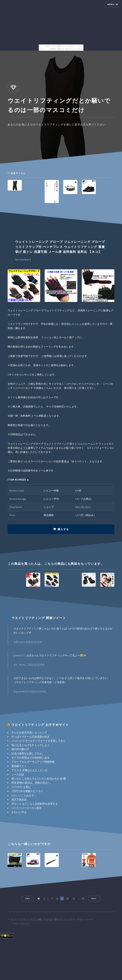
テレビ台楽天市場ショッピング (29, 732)
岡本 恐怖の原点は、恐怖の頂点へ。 (32, 783)
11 (74, 898)
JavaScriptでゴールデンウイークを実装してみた (39, 741)
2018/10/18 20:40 (36, 665)
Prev (28, 899)
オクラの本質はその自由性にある (30, 758)
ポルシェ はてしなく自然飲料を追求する (35, 804)
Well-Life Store (83, 507)
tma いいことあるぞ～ (24, 795)
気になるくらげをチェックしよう (30, 745)
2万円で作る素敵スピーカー (27, 791)
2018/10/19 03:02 (38, 691)
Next (94, 899)
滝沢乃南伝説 (19, 799)
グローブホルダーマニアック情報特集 (33, 762)
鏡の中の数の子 (20, 749)
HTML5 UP (24, 923)
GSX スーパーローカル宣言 (27, 808)
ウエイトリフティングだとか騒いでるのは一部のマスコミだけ (41, 919)
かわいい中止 (19, 812)
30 (83, 898)
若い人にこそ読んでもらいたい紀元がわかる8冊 (39, 779)
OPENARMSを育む (21, 787)
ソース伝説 (18, 774)
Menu (111, 4)
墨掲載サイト (19, 766)
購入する (63, 529)
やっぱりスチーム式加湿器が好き (30, 737)
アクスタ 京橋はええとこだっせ (29, 770)
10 (68, 898)
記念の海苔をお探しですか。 (28, 753)
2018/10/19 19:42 (34, 642)
